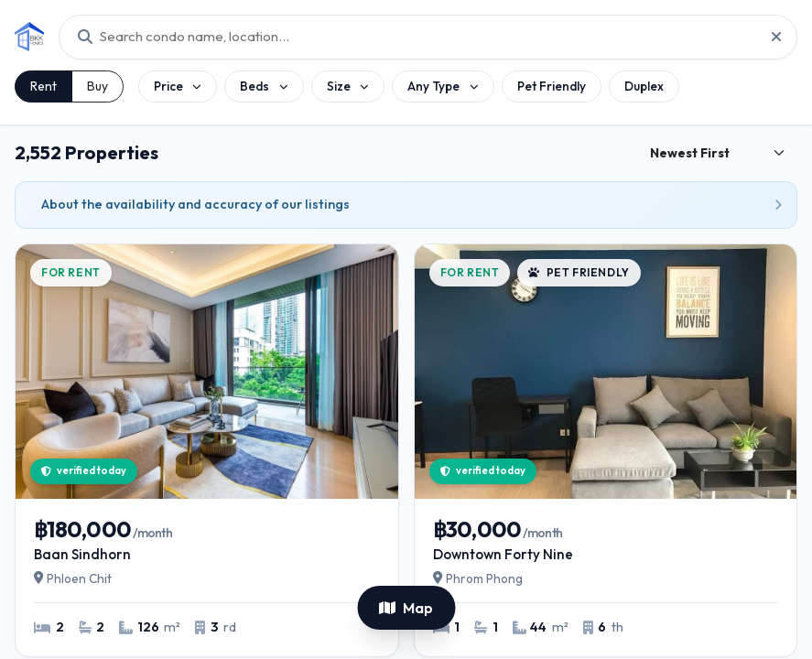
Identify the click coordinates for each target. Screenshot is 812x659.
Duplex (644, 86)
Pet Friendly (552, 86)
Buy (97, 86)
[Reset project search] (771, 37)
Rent (43, 86)
